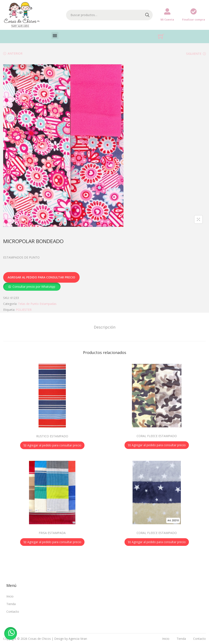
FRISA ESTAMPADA (52, 533)
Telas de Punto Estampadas (37, 304)
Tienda (11, 604)
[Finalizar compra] (194, 11)
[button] (55, 35)
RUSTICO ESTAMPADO (52, 436)
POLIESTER (24, 310)
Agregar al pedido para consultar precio (41, 277)
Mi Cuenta (167, 20)
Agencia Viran (78, 639)
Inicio (10, 596)
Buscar (147, 15)
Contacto (13, 612)
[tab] (105, 327)
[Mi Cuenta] (167, 11)
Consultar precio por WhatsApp (34, 287)
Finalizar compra (194, 20)
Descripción (105, 327)
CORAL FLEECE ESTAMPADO (157, 436)
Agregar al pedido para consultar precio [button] (52, 445)
